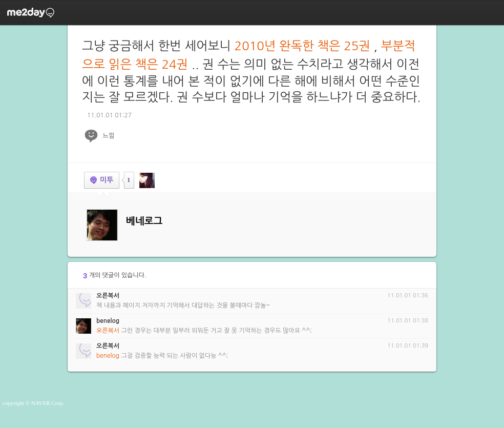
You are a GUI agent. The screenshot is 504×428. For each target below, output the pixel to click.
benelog (108, 321)
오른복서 (108, 296)
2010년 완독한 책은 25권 (302, 46)
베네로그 (144, 221)
